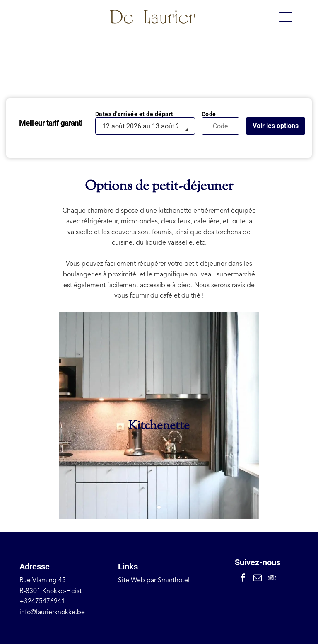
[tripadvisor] (272, 579)
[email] (258, 579)
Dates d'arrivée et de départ (134, 114)
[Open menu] (286, 17)
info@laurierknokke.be (52, 613)
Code (209, 114)
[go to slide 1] (159, 507)
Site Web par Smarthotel (154, 581)
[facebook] (243, 579)
